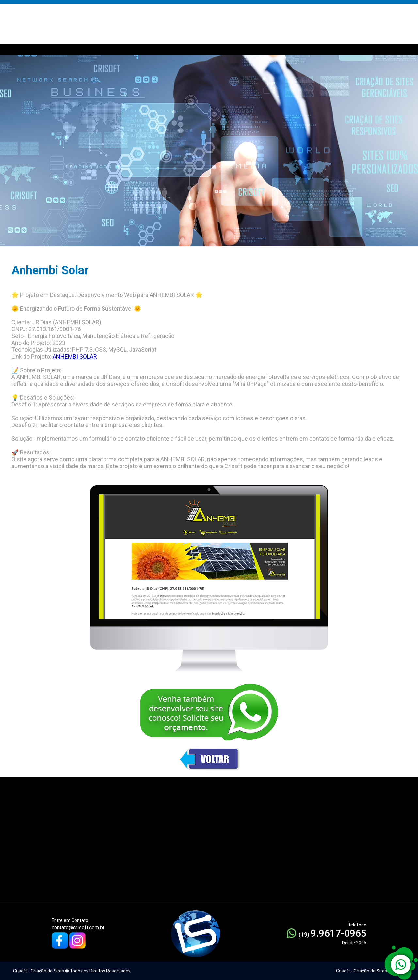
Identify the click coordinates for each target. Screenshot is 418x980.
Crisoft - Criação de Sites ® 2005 (370, 971)
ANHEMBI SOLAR (75, 356)
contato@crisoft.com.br (78, 928)
